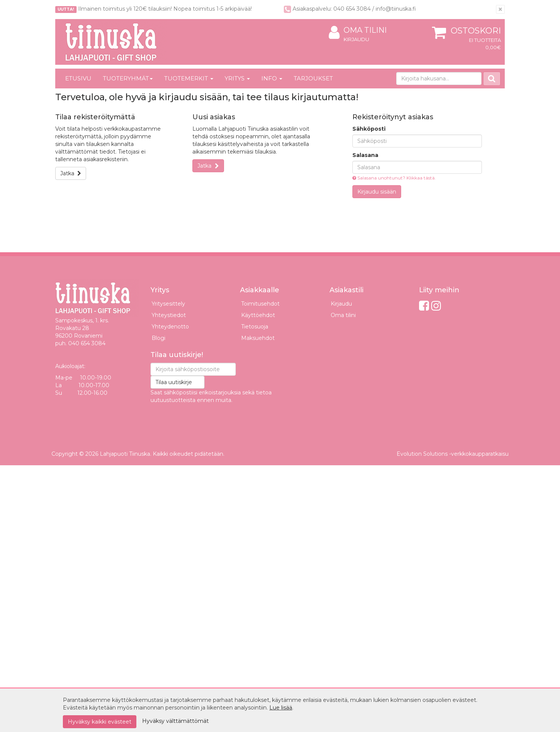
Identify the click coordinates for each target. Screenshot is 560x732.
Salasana (365, 155)
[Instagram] (436, 306)
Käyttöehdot (258, 315)
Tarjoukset (313, 78)
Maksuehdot (258, 338)
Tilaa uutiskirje (174, 382)
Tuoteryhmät (128, 78)
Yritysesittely (168, 304)
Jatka (71, 173)
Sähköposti (369, 129)
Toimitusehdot (260, 304)
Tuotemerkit (189, 78)
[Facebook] (424, 306)
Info (272, 78)
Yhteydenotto (170, 327)
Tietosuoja (255, 327)
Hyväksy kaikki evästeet (100, 722)
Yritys (237, 78)
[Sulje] (500, 9)
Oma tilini (358, 30)
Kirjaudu (356, 39)
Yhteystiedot (169, 315)
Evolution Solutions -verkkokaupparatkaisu (453, 454)
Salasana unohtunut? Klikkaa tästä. (394, 178)
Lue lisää (281, 708)
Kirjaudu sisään (377, 192)
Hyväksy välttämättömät (175, 721)
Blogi (158, 338)
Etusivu (78, 78)
